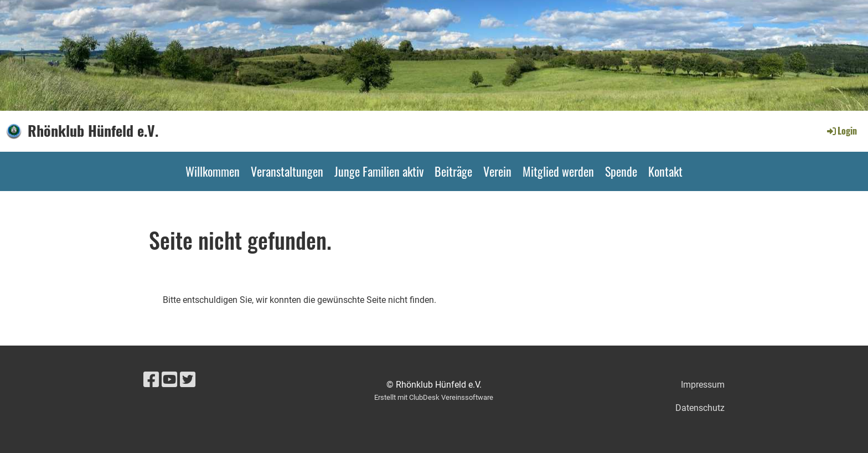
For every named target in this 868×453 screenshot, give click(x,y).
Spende (621, 171)
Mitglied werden (558, 171)
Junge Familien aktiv (379, 171)
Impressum (703, 385)
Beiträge (453, 171)
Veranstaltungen (287, 171)
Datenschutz (700, 408)
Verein (497, 171)
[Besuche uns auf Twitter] (188, 380)
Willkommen (213, 171)
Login (841, 131)
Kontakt (665, 171)
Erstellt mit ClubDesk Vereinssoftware (434, 397)
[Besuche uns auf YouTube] (169, 380)
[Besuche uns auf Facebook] (151, 380)
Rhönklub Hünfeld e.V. (93, 131)
